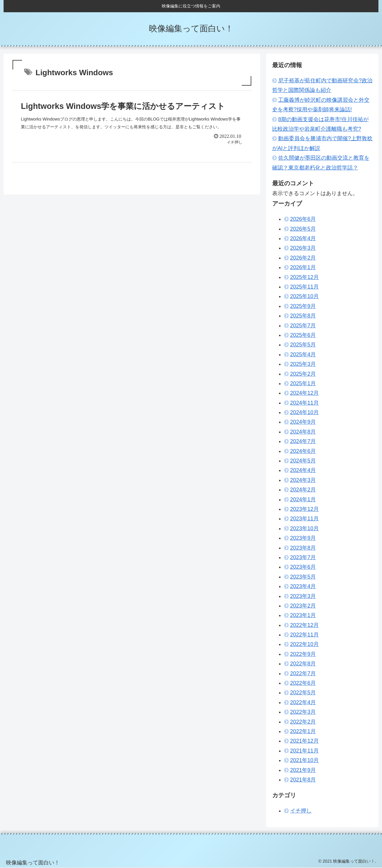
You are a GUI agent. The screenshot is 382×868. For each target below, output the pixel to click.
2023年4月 (303, 586)
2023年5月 (303, 577)
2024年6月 (303, 451)
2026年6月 (303, 219)
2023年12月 (304, 509)
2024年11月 (304, 403)
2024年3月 (303, 480)
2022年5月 (303, 693)
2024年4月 (303, 470)
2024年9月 (303, 422)
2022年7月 (303, 673)
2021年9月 (303, 770)
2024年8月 (303, 432)
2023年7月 (303, 557)
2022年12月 (304, 625)
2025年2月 (303, 374)
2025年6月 (303, 335)
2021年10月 (304, 760)
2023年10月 (304, 528)
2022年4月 (303, 702)
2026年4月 (303, 238)
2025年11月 (304, 287)
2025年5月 (303, 345)
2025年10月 (304, 296)
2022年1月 (303, 731)
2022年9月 (303, 654)
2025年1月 (303, 383)
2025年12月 (304, 277)
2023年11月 (304, 519)
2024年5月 (303, 461)
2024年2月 (303, 490)
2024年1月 (303, 499)
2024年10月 (304, 412)
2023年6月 (303, 567)
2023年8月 (303, 548)
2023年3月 (303, 596)
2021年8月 (303, 780)
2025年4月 (303, 354)
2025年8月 (303, 316)
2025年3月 (303, 364)
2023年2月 (303, 606)
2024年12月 (304, 393)
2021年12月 (304, 741)
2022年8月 (303, 664)
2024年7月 (303, 441)
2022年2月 (303, 722)
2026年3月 (303, 248)
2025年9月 (303, 306)
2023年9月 (303, 538)
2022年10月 (304, 644)
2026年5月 (303, 229)
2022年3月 (303, 712)
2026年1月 (303, 267)
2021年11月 (304, 751)
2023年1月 (303, 615)
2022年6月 (303, 683)
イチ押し (301, 811)
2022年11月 (304, 635)
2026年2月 (303, 258)
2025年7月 (303, 326)
